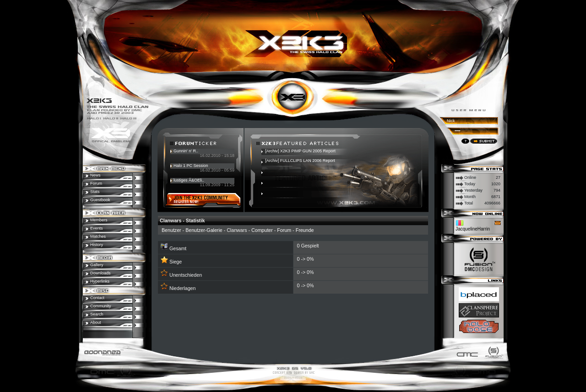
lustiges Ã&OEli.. (189, 180)
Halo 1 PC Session (191, 166)
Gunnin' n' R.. (186, 151)
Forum (284, 230)
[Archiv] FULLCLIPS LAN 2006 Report (300, 161)
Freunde (305, 230)
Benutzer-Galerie (204, 230)
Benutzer (171, 230)
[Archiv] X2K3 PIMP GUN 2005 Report (300, 151)
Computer (262, 230)
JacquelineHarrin (473, 229)
